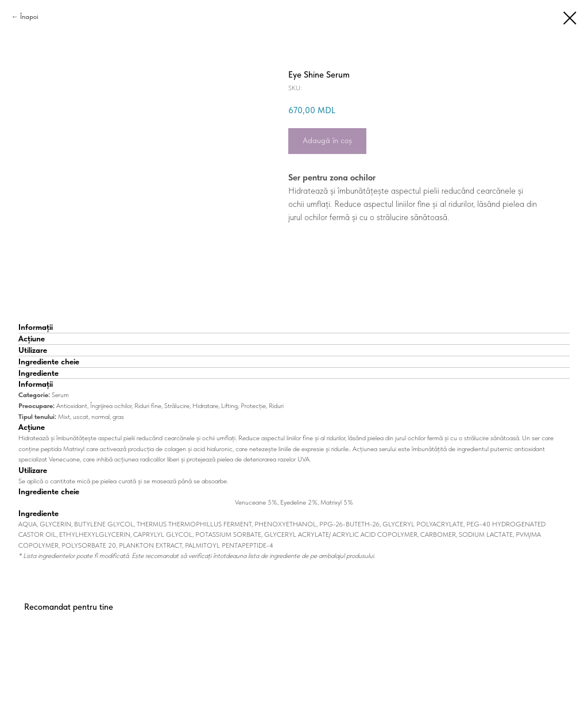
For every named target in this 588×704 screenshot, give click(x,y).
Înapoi (29, 17)
